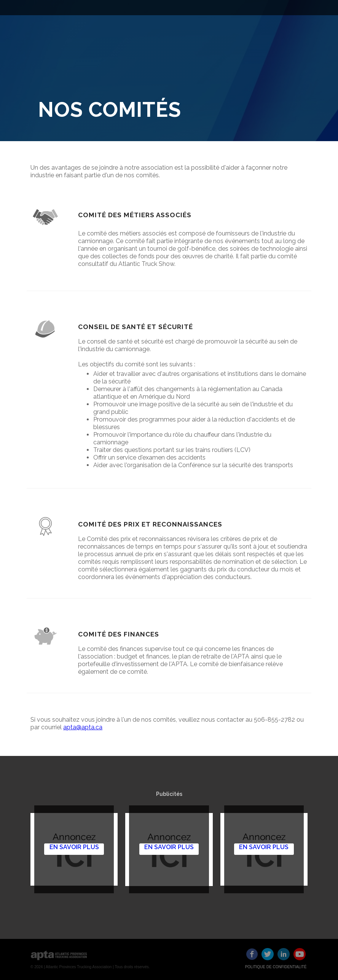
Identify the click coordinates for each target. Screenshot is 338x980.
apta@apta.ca (83, 727)
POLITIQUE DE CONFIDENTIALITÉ (276, 967)
